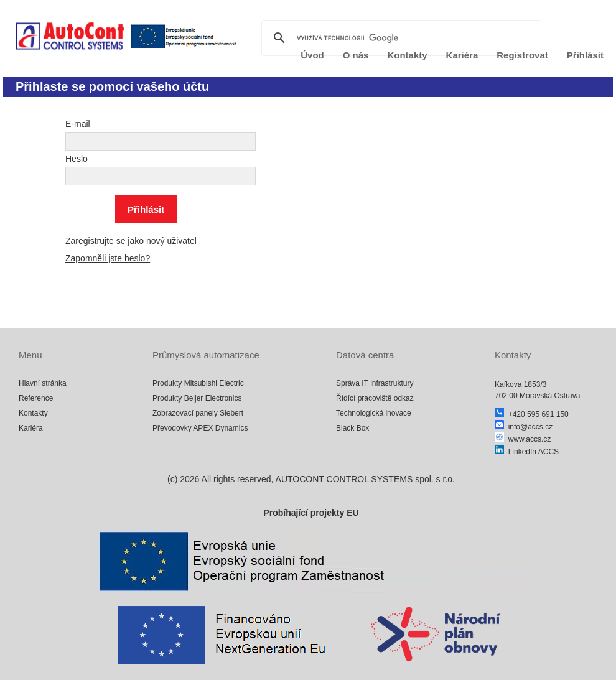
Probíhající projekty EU (311, 513)
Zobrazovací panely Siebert (198, 413)
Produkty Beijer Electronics (197, 398)
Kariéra (31, 428)
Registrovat (522, 55)
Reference (36, 398)
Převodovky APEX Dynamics (200, 428)
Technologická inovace (374, 413)
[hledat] (399, 38)
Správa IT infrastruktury (375, 383)
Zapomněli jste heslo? (108, 258)
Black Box (352, 428)
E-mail (78, 124)
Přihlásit (585, 55)
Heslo (77, 159)
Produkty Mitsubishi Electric (198, 383)
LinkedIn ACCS (527, 452)
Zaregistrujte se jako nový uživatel (131, 241)
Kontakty (33, 413)
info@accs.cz (524, 427)
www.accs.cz (523, 439)
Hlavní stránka (43, 383)
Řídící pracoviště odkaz (375, 398)
